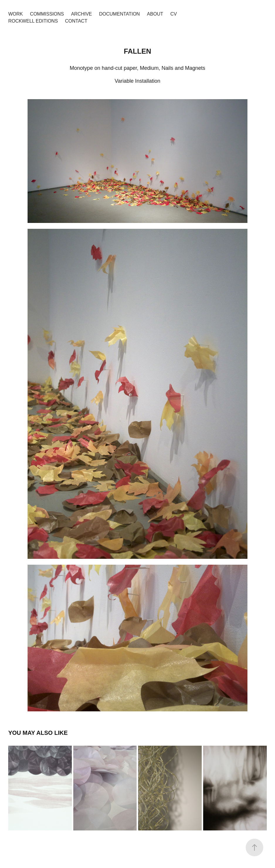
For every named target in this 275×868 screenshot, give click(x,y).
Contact (76, 21)
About (155, 14)
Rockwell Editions (33, 21)
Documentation (119, 14)
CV (174, 14)
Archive (81, 14)
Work (16, 14)
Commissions (47, 14)
